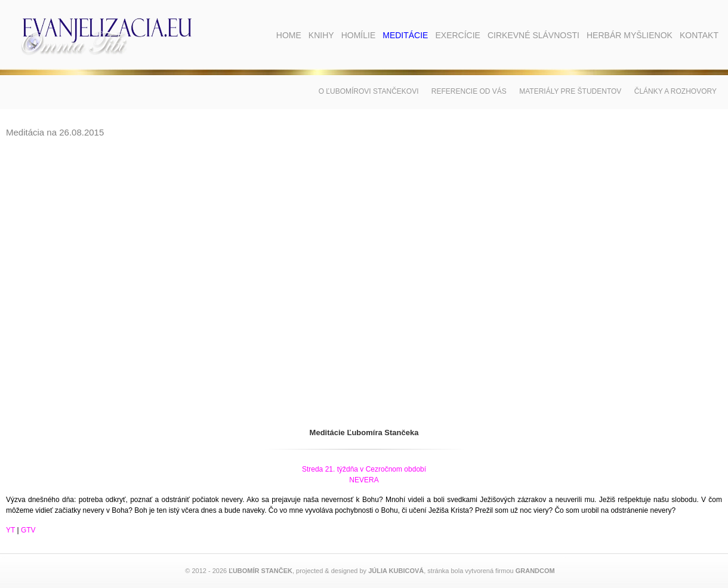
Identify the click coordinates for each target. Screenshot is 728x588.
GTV (28, 530)
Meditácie (405, 35)
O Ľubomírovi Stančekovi (369, 91)
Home (289, 35)
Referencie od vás (469, 91)
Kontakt (699, 35)
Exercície (457, 35)
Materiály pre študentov (570, 91)
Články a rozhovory (675, 91)
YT (10, 530)
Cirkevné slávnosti (533, 35)
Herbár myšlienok (630, 35)
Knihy (321, 35)
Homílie (359, 35)
